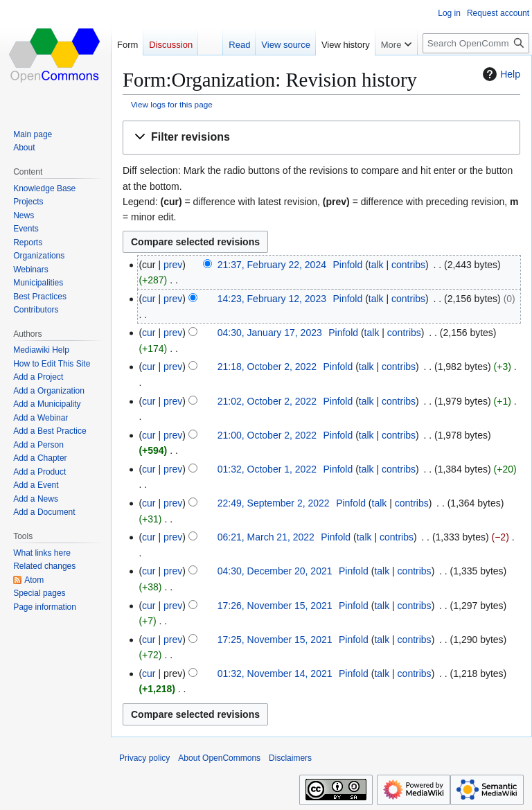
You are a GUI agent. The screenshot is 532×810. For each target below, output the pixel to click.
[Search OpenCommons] (476, 43)
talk (376, 265)
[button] (321, 138)
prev (173, 265)
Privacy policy (144, 758)
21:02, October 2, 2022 (267, 401)
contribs (408, 265)
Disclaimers (290, 758)
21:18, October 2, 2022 (267, 367)
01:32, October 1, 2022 (267, 469)
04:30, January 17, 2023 (270, 333)
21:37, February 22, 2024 (272, 265)
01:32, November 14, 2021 (275, 673)
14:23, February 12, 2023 (272, 299)
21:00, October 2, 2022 (267, 435)
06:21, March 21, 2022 (266, 537)
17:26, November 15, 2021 (275, 606)
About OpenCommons (219, 758)
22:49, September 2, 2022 (274, 503)
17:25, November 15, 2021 (275, 640)
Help (500, 74)
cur (149, 299)
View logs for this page (172, 104)
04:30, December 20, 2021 (275, 571)
